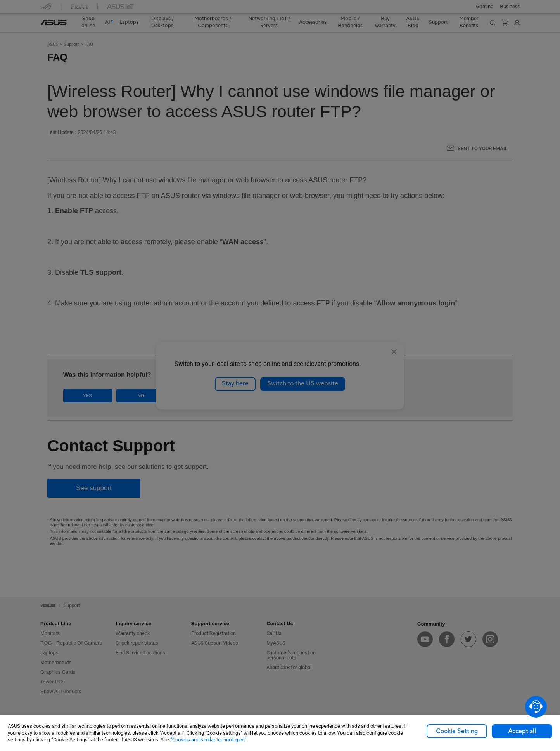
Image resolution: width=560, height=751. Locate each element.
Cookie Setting (457, 731)
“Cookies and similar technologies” (208, 740)
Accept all (522, 731)
